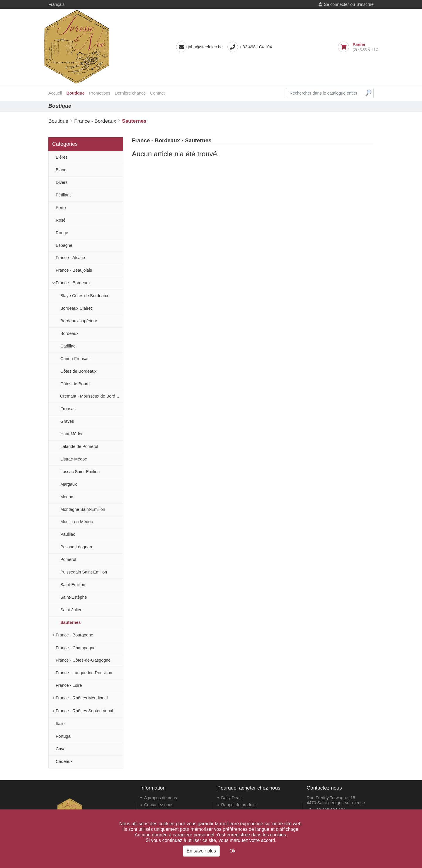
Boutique (75, 93)
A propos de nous (161, 798)
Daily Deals (232, 798)
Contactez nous (159, 805)
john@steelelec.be (205, 47)
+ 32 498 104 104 (256, 47)
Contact (157, 93)
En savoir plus (201, 851)
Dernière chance (130, 93)
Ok (232, 851)
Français (56, 4)
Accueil (55, 93)
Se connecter (336, 4)
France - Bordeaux (95, 121)
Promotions (100, 93)
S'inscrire (365, 4)
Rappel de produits (239, 805)
